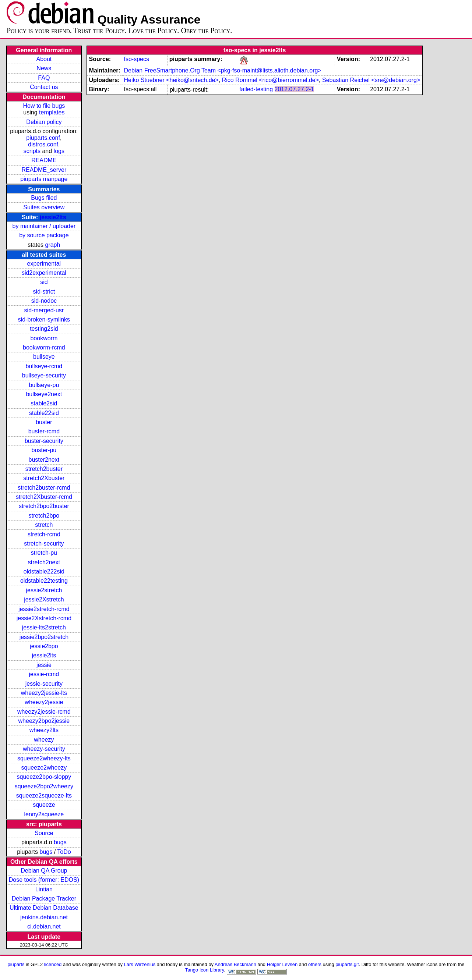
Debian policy (44, 122)
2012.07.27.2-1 (295, 89)
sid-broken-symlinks (44, 319)
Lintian (44, 889)
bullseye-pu (44, 385)
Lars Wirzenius (140, 964)
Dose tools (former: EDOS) (44, 880)
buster (44, 422)
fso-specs (136, 59)
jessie (44, 665)
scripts (32, 151)
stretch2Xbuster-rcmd (44, 497)
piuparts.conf (43, 138)
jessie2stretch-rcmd (44, 609)
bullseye (44, 357)
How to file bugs (44, 106)
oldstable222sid (44, 571)
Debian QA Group (44, 871)
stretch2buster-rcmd (44, 488)
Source (44, 833)
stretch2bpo (44, 516)
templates (52, 112)
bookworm (44, 338)
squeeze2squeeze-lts (44, 796)
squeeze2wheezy (44, 768)
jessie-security (44, 684)
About (44, 59)
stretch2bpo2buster (44, 506)
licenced (53, 964)
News (44, 68)
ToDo (64, 852)
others (315, 964)
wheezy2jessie (44, 702)
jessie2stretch (44, 590)
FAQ (44, 78)
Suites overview (44, 207)
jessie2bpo (44, 646)
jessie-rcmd (44, 674)
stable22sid (44, 413)
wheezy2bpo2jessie (44, 721)
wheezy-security (44, 749)
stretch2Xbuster (44, 478)
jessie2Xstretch (44, 599)
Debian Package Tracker (44, 899)
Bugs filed (44, 198)
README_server (44, 170)
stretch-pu (44, 553)
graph (52, 245)
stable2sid (44, 403)
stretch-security (44, 544)
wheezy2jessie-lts (44, 693)
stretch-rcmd (44, 534)
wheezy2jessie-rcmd (44, 712)
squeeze (44, 805)
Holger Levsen (282, 964)
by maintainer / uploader (44, 226)
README (44, 160)
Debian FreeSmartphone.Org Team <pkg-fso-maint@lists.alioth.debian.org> (222, 70)
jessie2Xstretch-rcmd (44, 618)
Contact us (44, 87)
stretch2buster (44, 469)
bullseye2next (44, 394)
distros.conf (43, 144)
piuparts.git (347, 964)
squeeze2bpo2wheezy (44, 786)
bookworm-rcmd (44, 347)
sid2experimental (44, 273)
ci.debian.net (44, 926)
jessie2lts (53, 217)
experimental (44, 264)
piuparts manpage (44, 179)
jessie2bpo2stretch (44, 637)
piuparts (16, 964)
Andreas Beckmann (235, 964)
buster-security (44, 441)
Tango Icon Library (205, 970)
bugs (60, 842)
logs (59, 151)
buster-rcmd (44, 431)
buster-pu (44, 450)
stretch (44, 525)
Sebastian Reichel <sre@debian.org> (371, 80)
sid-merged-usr (44, 310)
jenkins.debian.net (44, 917)
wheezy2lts (44, 730)
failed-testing (256, 89)
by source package (44, 235)
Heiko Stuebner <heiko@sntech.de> (171, 80)
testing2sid (44, 329)
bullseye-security (44, 375)
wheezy (44, 740)
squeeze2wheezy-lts (44, 758)
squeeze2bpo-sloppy (44, 777)
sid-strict (44, 292)
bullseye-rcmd (44, 366)
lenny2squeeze (44, 814)
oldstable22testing (44, 581)
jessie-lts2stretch (44, 627)
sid (44, 282)
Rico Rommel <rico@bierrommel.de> (270, 80)
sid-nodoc (44, 301)
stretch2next (44, 562)
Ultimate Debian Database (44, 908)
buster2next (44, 460)
